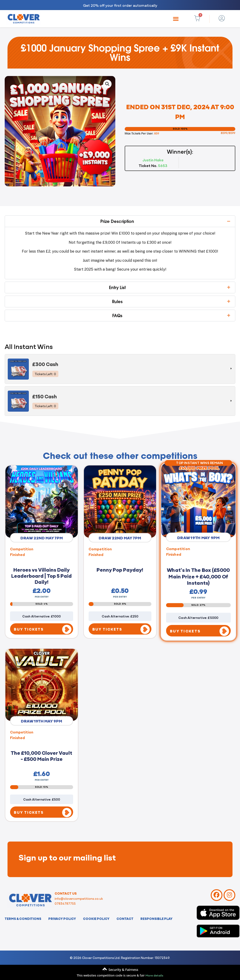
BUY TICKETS (29, 629)
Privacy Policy (62, 918)
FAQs (117, 316)
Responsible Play (156, 918)
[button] (176, 19)
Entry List (117, 287)
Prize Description (117, 221)
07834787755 (65, 903)
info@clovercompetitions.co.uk (79, 898)
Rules (117, 301)
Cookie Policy (96, 918)
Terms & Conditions (23, 918)
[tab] (120, 369)
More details (154, 975)
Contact (125, 918)
